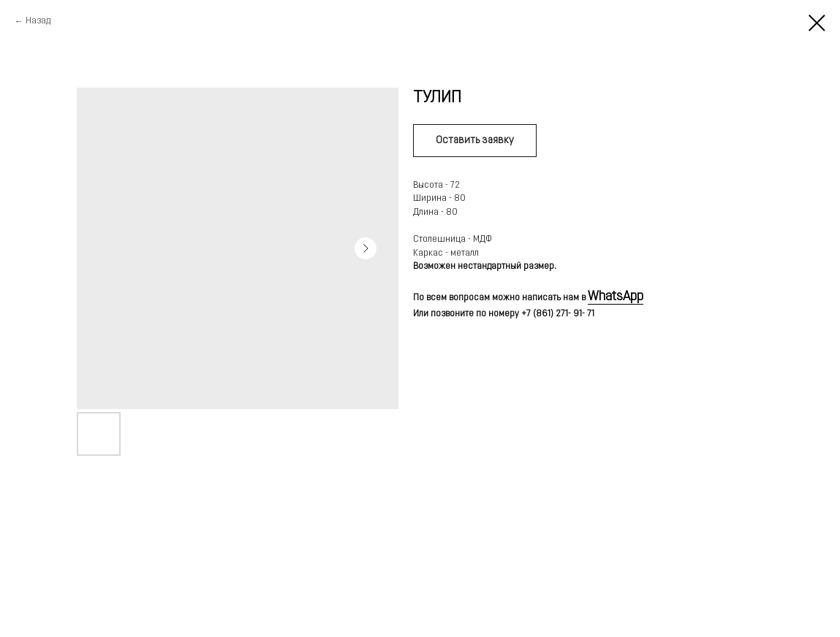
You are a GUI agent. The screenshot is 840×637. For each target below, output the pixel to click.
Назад (38, 21)
